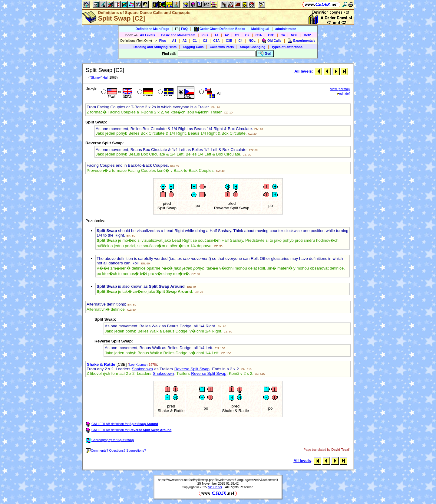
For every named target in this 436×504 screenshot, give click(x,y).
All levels (303, 71)
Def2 (307, 35)
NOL (294, 35)
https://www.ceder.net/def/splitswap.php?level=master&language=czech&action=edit (218, 480)
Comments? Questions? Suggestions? (116, 450)
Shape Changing (253, 47)
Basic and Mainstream (178, 35)
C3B (271, 35)
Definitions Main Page (152, 29)
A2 (227, 35)
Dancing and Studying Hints (155, 47)
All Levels (147, 35)
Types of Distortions (287, 47)
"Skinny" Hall (99, 77)
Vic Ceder (215, 487)
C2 (247, 35)
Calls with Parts (222, 47)
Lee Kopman (138, 365)
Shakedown (142, 369)
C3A (259, 35)
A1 (216, 35)
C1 (237, 35)
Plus (205, 35)
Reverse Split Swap (192, 369)
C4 (283, 35)
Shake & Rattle (101, 364)
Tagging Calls (193, 47)
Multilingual (260, 29)
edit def (343, 93)
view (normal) (340, 89)
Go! (265, 54)
